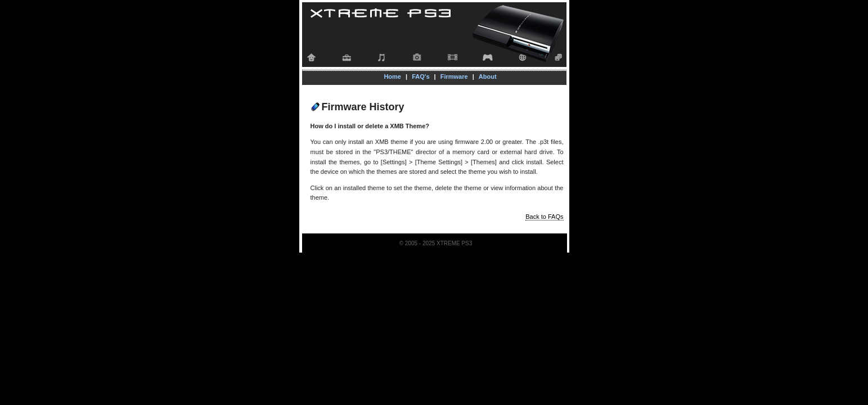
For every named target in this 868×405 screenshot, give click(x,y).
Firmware (454, 76)
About (488, 76)
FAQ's (420, 76)
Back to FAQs (544, 217)
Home (392, 76)
